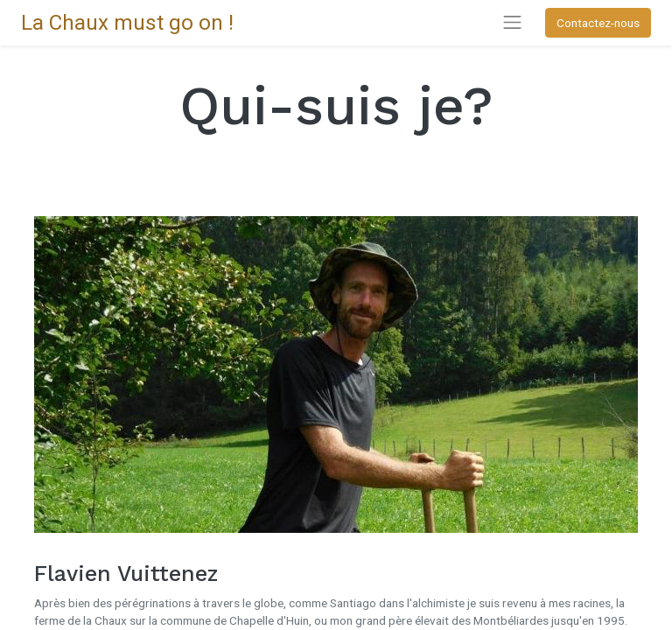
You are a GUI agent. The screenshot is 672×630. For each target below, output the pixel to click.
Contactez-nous (598, 23)
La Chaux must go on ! (127, 22)
